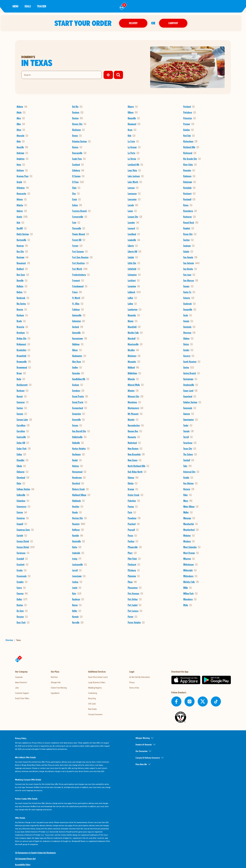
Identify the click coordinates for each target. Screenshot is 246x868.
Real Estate (92, 709)
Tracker (42, 6)
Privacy (132, 682)
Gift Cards (92, 704)
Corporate (19, 677)
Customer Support (22, 693)
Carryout (175, 23)
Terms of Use (134, 688)
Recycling (92, 698)
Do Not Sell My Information (140, 677)
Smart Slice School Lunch (98, 677)
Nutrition (54, 677)
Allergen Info (56, 682)
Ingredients (55, 693)
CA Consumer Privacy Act (25, 859)
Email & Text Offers (22, 698)
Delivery (135, 23)
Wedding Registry (95, 688)
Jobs (17, 688)
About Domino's (21, 682)
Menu (15, 6)
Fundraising (93, 693)
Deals (28, 6)
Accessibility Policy (23, 865)
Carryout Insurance (95, 714)
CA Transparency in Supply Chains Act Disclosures (35, 853)
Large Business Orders (97, 682)
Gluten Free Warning (59, 688)
